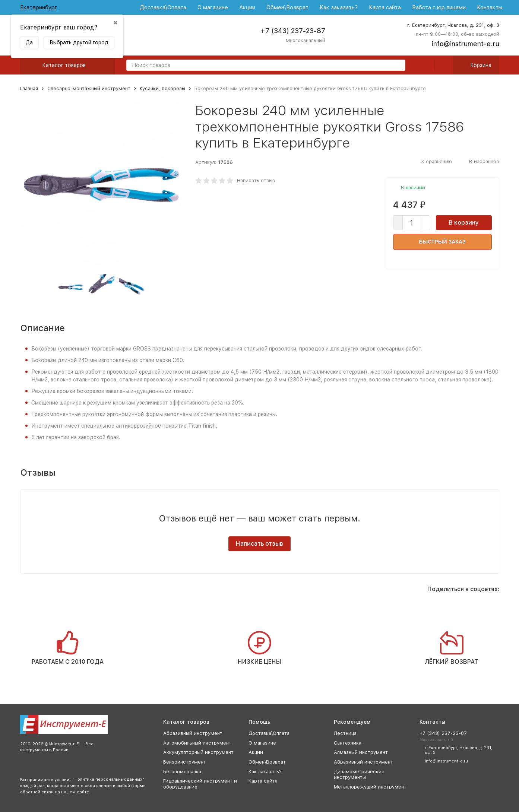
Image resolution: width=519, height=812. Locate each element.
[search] (397, 66)
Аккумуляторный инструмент (198, 752)
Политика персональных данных (108, 779)
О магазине (213, 7)
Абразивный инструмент (193, 733)
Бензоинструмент (185, 762)
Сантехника (348, 743)
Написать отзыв (256, 180)
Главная (29, 88)
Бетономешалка (182, 772)
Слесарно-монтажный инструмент (89, 88)
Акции (247, 7)
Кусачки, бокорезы (162, 88)
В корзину (464, 223)
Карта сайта (385, 7)
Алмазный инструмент (361, 752)
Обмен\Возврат (287, 7)
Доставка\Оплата (163, 7)
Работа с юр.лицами (439, 7)
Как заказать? (339, 7)
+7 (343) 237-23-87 (293, 31)
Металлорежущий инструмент (370, 787)
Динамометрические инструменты (359, 775)
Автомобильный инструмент (197, 743)
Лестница (345, 733)
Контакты (490, 7)
